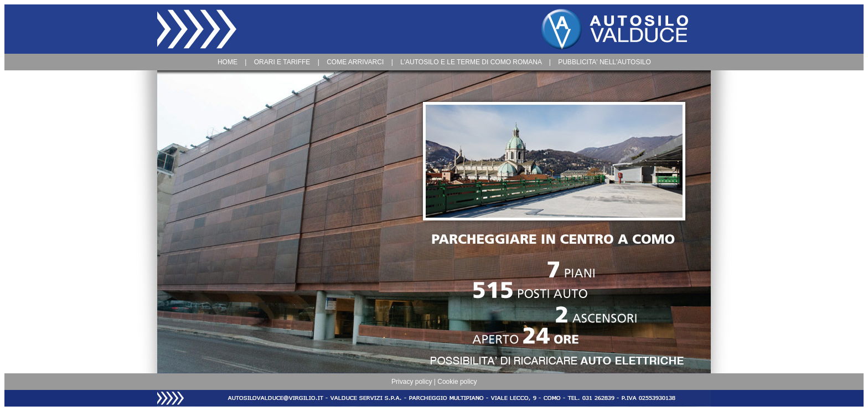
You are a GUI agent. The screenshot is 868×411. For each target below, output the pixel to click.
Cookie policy (457, 382)
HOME (228, 62)
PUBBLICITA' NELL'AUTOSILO (604, 62)
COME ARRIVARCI (355, 62)
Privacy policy (412, 382)
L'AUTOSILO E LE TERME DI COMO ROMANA (471, 62)
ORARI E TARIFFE (282, 62)
